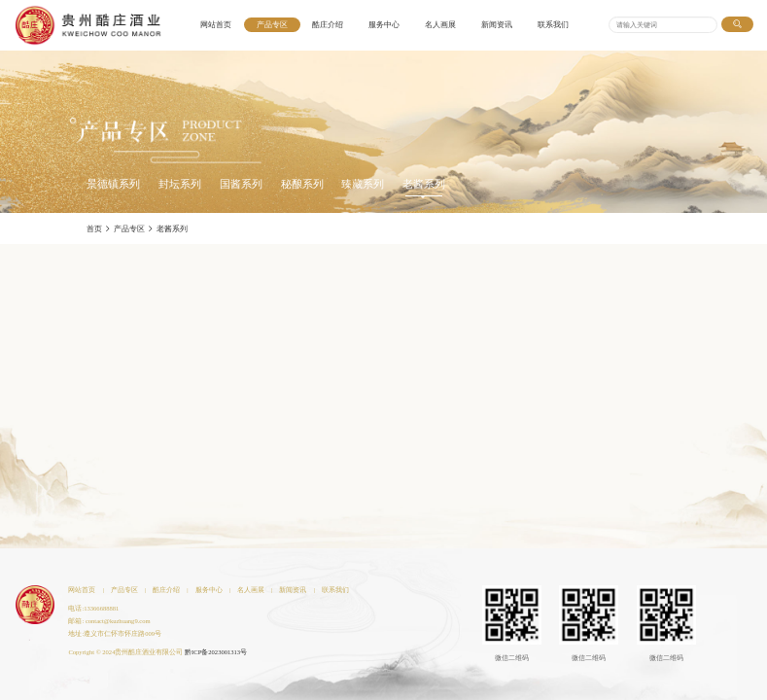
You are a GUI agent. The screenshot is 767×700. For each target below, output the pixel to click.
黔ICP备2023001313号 (216, 652)
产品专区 (272, 25)
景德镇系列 (113, 184)
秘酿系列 (302, 184)
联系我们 (553, 25)
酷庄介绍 (328, 25)
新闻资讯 (497, 25)
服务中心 (384, 25)
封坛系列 (180, 184)
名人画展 (440, 25)
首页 (94, 229)
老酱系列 (424, 184)
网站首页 (216, 25)
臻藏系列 (363, 184)
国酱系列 (241, 184)
